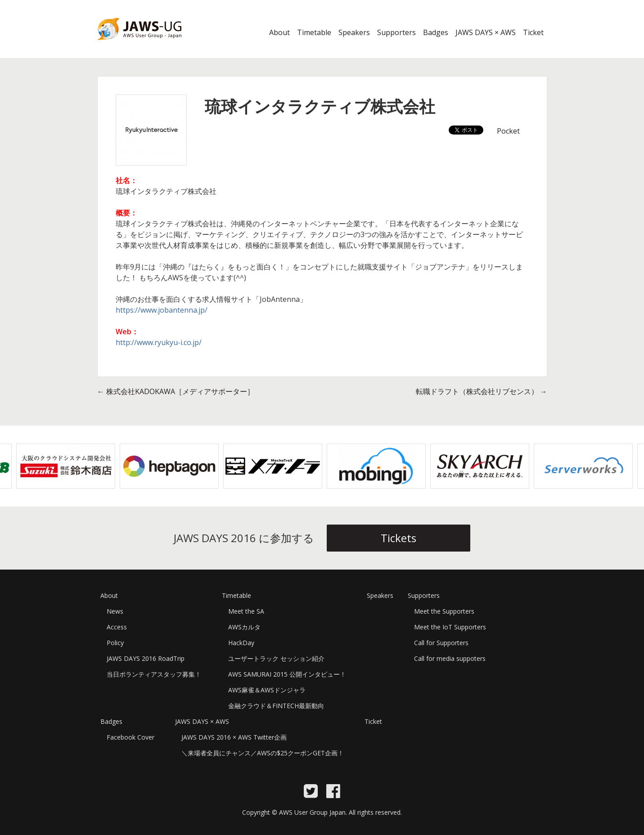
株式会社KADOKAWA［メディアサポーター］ (176, 391)
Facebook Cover (131, 737)
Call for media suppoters (450, 658)
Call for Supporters (441, 643)
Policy (115, 643)
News (115, 611)
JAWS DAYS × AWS (486, 32)
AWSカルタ (244, 627)
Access (117, 627)
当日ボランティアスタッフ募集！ (154, 674)
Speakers (354, 32)
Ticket (533, 32)
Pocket (508, 131)
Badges (436, 32)
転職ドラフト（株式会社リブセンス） (482, 391)
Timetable (314, 32)
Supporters (396, 32)
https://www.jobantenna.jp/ (162, 310)
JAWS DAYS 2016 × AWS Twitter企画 (234, 737)
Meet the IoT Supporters (450, 627)
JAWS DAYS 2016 (125, 45)
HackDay (241, 643)
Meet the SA (246, 611)
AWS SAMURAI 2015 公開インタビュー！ (287, 674)
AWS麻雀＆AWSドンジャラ (267, 690)
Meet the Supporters (444, 611)
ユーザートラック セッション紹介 (276, 658)
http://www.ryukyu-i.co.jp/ (159, 342)
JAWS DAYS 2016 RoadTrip (146, 658)
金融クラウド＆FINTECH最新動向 (276, 706)
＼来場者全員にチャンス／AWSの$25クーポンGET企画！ (263, 753)
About (279, 32)
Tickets (399, 538)
